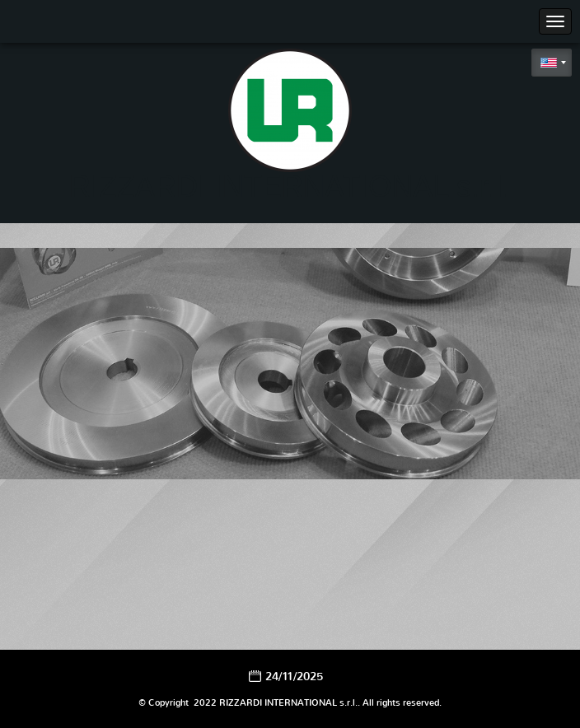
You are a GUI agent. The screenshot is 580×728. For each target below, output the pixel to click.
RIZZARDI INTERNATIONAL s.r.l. (290, 187)
